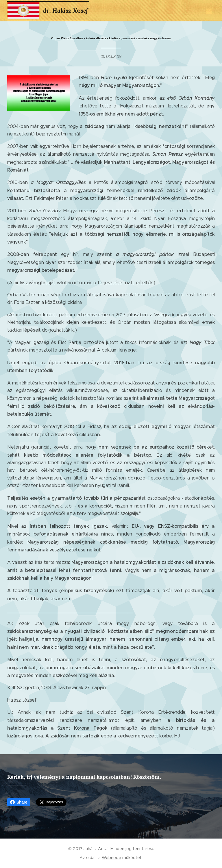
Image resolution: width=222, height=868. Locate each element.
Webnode (111, 858)
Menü (209, 11)
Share (19, 802)
